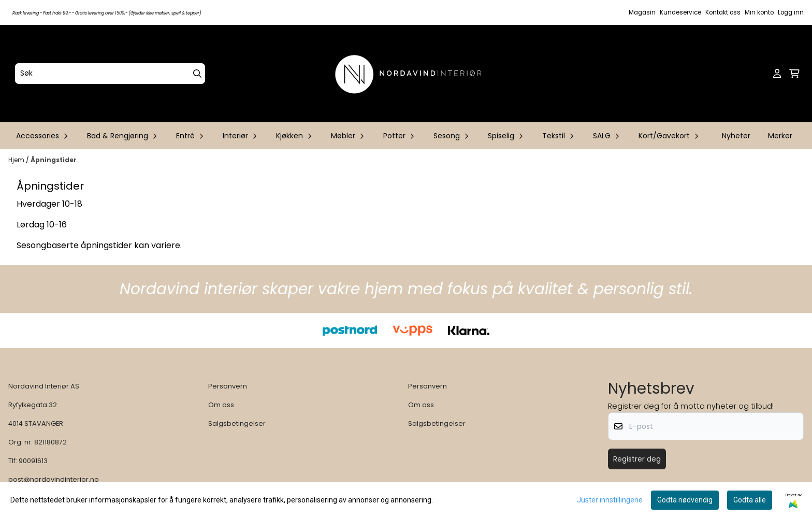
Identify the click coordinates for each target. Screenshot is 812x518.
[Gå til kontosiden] (777, 74)
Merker (780, 136)
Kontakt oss (723, 12)
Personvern (228, 386)
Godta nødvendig (685, 500)
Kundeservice (680, 12)
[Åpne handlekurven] (794, 74)
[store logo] (409, 74)
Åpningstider (54, 160)
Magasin (642, 12)
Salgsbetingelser (237, 423)
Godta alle (750, 500)
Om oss (221, 405)
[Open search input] (760, 74)
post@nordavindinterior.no (54, 479)
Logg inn (791, 12)
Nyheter (736, 136)
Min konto (759, 12)
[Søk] (110, 74)
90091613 (33, 461)
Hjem (17, 160)
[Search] (197, 74)
